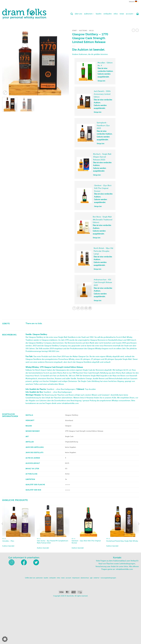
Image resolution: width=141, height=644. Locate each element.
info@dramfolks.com (124, 614)
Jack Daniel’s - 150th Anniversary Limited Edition (102, 100)
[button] (138, 14)
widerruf (96, 623)
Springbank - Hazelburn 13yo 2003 (103, 137)
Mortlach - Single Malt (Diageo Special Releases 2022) (102, 174)
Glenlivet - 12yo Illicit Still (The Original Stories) (103, 211)
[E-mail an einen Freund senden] (82, 353)
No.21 (91, 31)
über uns (78, 14)
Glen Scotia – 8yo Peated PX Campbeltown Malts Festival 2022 (53, 587)
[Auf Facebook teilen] (74, 353)
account (130, 14)
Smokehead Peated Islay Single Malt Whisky (122, 586)
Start (74, 31)
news (122, 14)
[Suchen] (72, 14)
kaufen (99, 14)
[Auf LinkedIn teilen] (90, 353)
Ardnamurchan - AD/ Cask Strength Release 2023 (103, 322)
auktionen (89, 14)
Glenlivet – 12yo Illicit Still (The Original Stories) (86, 587)
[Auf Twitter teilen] (78, 353)
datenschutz (85, 623)
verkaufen (108, 14)
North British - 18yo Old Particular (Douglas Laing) (103, 285)
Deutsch (134, 2)
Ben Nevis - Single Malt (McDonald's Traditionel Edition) (103, 248)
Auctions (83, 31)
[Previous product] (137, 30)
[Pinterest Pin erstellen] (86, 353)
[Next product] (133, 30)
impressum (76, 623)
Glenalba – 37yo (8, 586)
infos (116, 14)
